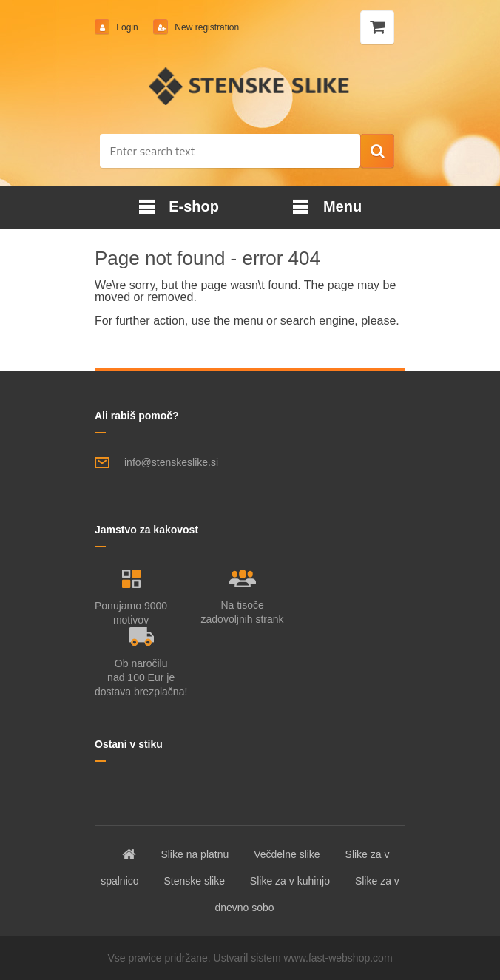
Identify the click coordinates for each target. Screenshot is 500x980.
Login (127, 27)
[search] (377, 152)
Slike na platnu (195, 854)
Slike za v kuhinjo (290, 881)
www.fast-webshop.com (338, 958)
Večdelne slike (287, 854)
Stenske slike (194, 881)
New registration (206, 27)
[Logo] (250, 86)
